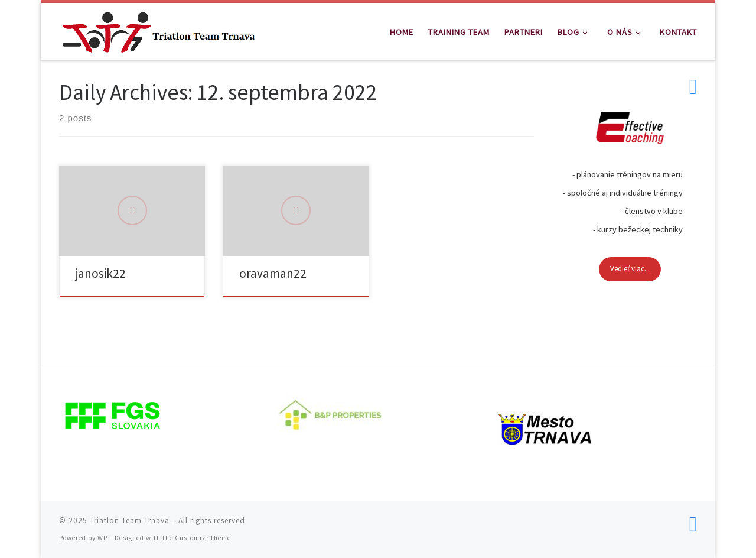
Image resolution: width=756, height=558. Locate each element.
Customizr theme (203, 538)
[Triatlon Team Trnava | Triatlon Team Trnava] (158, 29)
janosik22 (101, 273)
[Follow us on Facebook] (693, 87)
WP (102, 538)
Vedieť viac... (630, 269)
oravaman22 (273, 273)
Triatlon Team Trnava (130, 520)
